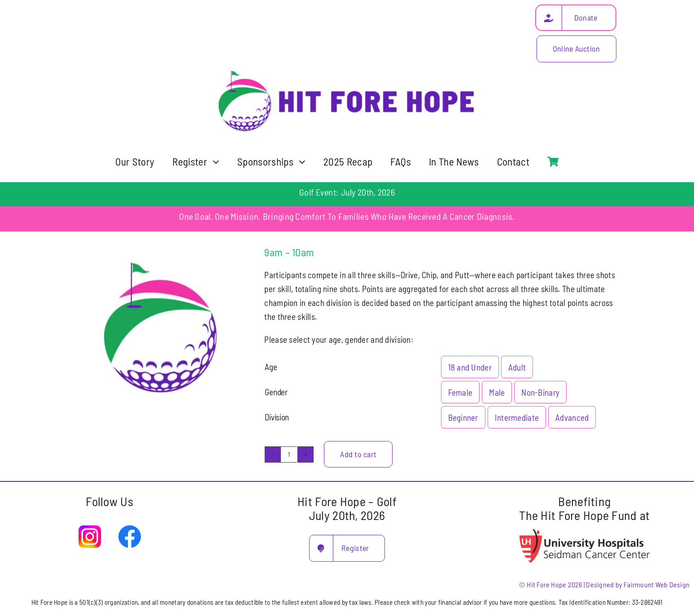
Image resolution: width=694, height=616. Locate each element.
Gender (276, 392)
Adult (517, 367)
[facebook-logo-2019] (130, 530)
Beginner (463, 417)
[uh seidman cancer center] (585, 530)
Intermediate (517, 417)
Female (460, 392)
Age (271, 367)
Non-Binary (540, 392)
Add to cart (358, 454)
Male (497, 392)
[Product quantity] (289, 454)
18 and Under (470, 367)
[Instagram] (90, 530)
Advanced (572, 417)
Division (277, 417)
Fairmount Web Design (657, 584)
